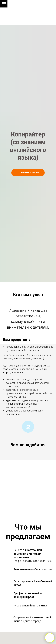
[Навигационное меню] (4, 4)
